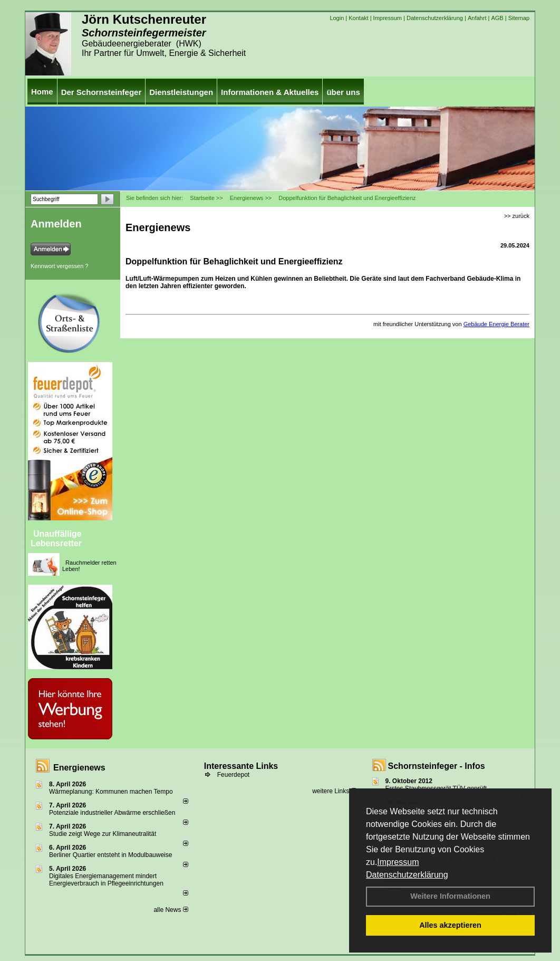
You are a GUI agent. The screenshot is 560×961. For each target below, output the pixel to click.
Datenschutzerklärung (407, 875)
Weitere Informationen (450, 896)
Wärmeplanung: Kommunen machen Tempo (111, 792)
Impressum (398, 862)
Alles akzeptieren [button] (450, 925)
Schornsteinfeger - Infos (437, 766)
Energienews (79, 768)
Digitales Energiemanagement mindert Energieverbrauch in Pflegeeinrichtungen (106, 880)
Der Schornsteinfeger (102, 92)
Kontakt (358, 18)
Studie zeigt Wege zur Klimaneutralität (103, 834)
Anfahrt (477, 18)
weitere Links (334, 791)
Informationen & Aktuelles (270, 92)
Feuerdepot (233, 775)
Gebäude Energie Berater (496, 324)
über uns (343, 92)
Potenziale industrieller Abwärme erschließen (112, 813)
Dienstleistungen (181, 92)
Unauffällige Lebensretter (56, 539)
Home (42, 92)
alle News (171, 910)
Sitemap (519, 18)
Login (337, 18)
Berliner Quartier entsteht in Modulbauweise (110, 855)
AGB (497, 18)
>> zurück (517, 216)
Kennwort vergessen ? (59, 266)
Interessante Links (241, 766)
